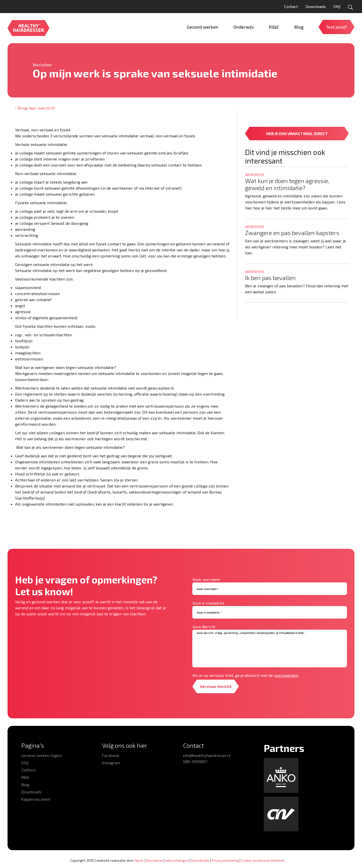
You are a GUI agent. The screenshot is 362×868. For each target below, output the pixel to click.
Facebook (111, 755)
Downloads (316, 6)
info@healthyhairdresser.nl (207, 755)
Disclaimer (155, 860)
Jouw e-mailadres (208, 603)
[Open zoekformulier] (350, 7)
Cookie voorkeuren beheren (263, 860)
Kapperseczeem (36, 799)
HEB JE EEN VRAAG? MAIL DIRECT (297, 133)
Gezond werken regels (42, 755)
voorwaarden (286, 675)
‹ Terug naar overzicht (35, 108)
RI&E (26, 777)
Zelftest (29, 770)
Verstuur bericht (216, 686)
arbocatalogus (177, 860)
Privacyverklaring (225, 860)
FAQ (337, 6)
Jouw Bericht (204, 627)
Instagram (111, 763)
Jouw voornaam (206, 579)
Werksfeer (42, 65)
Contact (291, 6)
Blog (25, 784)
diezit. (139, 860)
